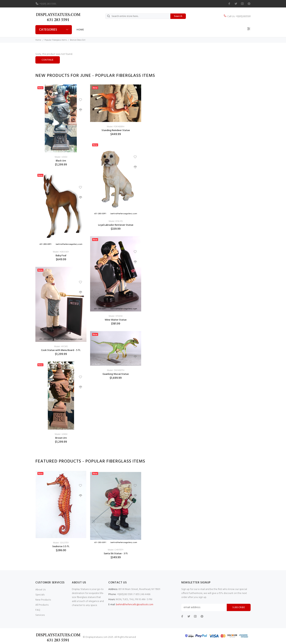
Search (178, 16)
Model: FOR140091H (116, 127)
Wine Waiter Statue (116, 320)
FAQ (38, 610)
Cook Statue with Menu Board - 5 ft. (61, 350)
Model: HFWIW (116, 316)
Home (80, 30)
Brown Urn (61, 438)
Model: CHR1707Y (116, 550)
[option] (61, 267)
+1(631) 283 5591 (48, 4)
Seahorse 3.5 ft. (61, 547)
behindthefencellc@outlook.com (135, 605)
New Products (43, 600)
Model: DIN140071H (116, 370)
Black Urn (61, 161)
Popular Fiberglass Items (56, 40)
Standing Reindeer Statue (116, 130)
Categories (48, 30)
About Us (40, 590)
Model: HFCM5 (61, 347)
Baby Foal (61, 256)
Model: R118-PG (116, 221)
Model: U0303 (61, 157)
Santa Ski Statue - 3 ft (116, 554)
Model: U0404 (61, 434)
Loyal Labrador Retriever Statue (116, 225)
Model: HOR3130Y (61, 252)
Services (40, 615)
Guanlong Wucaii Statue (116, 374)
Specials (40, 595)
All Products (42, 605)
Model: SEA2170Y (61, 543)
